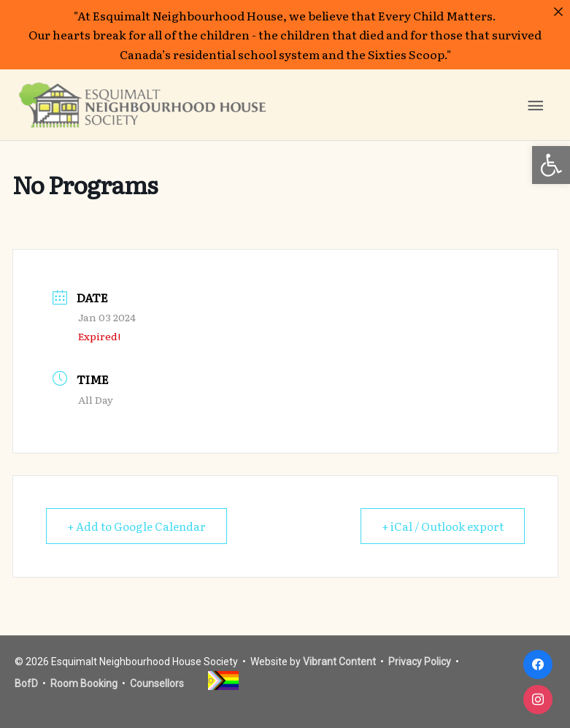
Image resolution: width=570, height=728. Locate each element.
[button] (551, 165)
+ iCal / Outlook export (443, 526)
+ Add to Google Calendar (136, 526)
